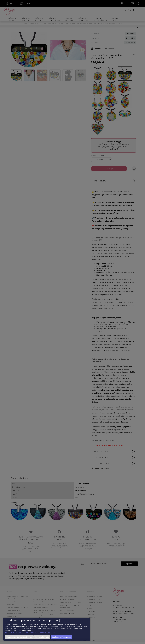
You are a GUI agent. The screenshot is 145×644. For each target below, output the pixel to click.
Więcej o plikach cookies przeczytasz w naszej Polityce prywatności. (30, 632)
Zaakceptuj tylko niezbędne (19, 637)
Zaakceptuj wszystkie (62, 637)
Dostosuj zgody (42, 637)
